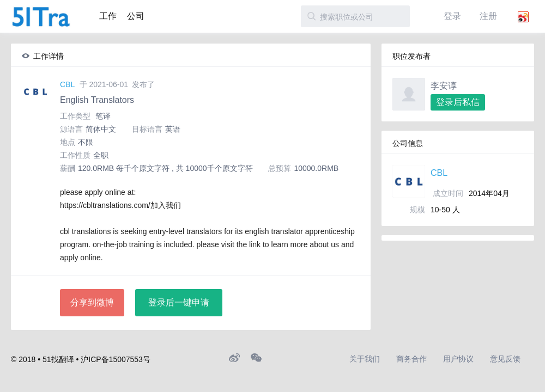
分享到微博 (92, 302)
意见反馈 (505, 359)
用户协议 (458, 359)
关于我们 (365, 359)
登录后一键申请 (179, 302)
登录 (452, 16)
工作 (108, 16)
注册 (488, 16)
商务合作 (411, 359)
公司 (136, 16)
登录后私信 (458, 102)
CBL (67, 84)
